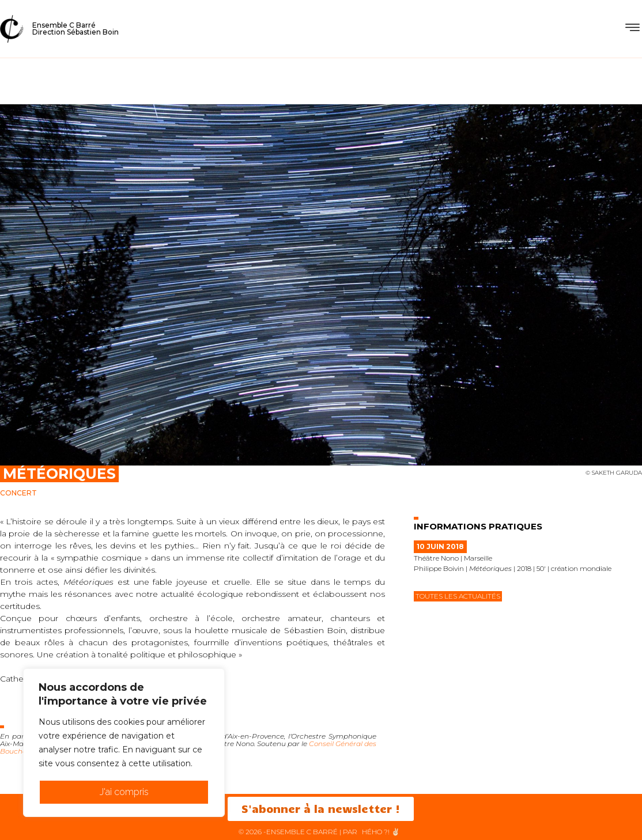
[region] (124, 743)
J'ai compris (124, 792)
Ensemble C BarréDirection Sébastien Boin (75, 29)
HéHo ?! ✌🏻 (381, 832)
